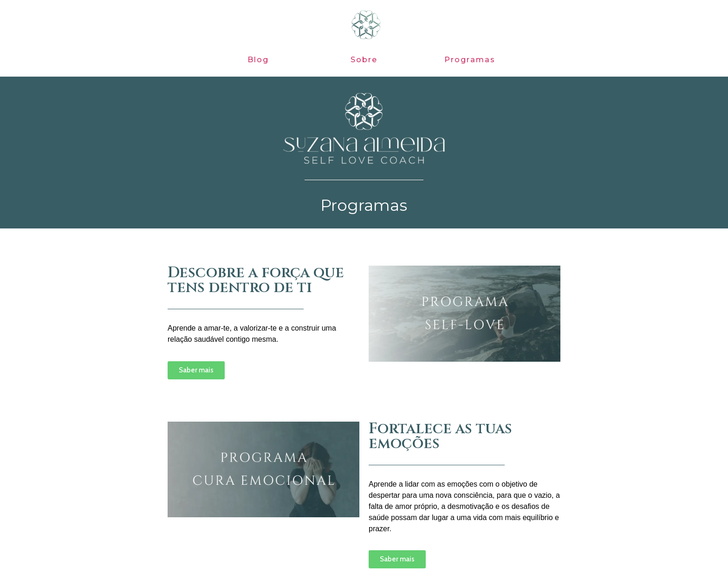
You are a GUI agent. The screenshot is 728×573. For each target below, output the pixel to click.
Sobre (364, 60)
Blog (258, 60)
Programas (470, 60)
